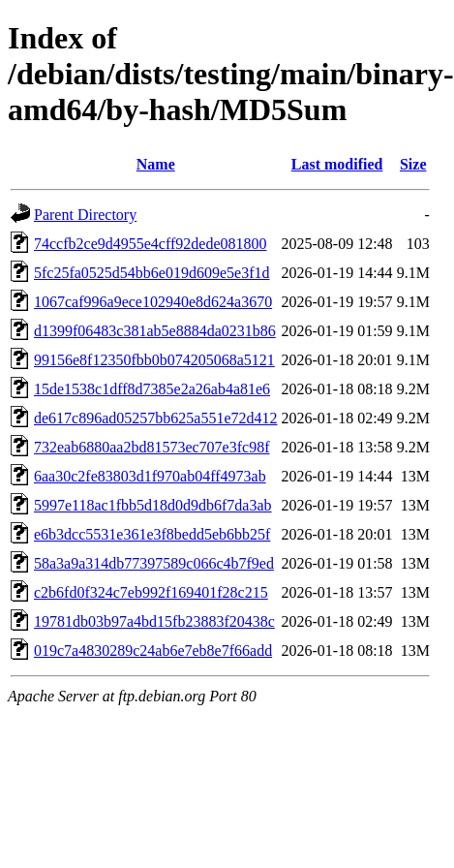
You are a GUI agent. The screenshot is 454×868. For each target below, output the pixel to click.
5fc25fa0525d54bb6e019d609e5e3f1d (152, 273)
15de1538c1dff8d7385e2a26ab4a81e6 (152, 389)
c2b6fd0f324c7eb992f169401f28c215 (151, 592)
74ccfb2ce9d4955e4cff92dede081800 (151, 244)
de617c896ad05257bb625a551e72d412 (156, 418)
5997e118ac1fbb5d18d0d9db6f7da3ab (153, 505)
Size (413, 164)
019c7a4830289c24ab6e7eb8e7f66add (153, 651)
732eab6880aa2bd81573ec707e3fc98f (151, 447)
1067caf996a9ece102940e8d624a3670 (153, 302)
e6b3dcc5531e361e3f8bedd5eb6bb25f (152, 534)
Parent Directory (85, 215)
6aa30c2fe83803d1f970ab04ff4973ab (150, 476)
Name (156, 164)
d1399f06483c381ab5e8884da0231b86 (155, 331)
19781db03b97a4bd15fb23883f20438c (154, 621)
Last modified (337, 164)
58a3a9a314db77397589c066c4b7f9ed (154, 563)
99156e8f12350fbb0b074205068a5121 (154, 360)
